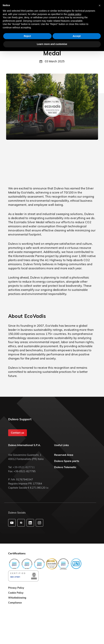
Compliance (15, 603)
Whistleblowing (17, 598)
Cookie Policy (16, 593)
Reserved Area (64, 455)
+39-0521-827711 (24, 467)
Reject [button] (27, 36)
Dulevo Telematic (65, 467)
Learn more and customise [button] (52, 44)
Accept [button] (77, 36)
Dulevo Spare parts (67, 461)
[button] (100, 5)
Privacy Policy (16, 588)
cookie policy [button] (74, 14)
